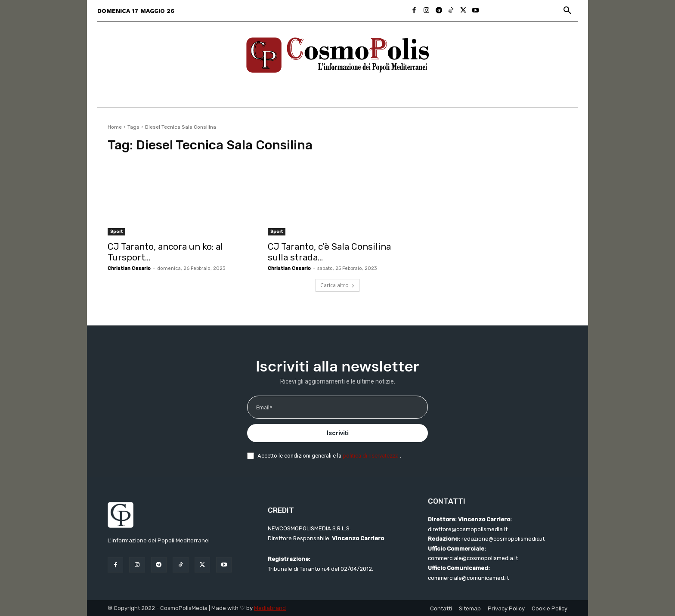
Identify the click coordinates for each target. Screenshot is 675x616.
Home (115, 127)
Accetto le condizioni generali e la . (329, 456)
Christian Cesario (129, 268)
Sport (116, 232)
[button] (567, 11)
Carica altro (337, 285)
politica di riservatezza (371, 456)
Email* (264, 407)
